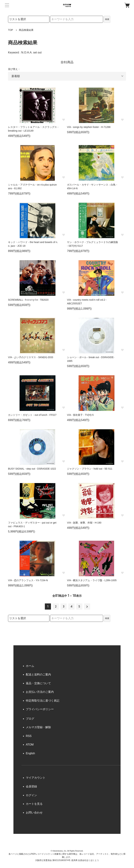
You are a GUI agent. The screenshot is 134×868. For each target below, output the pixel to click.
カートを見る (34, 804)
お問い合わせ (34, 813)
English (30, 753)
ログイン (31, 795)
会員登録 (31, 786)
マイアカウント (36, 778)
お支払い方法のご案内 (40, 692)
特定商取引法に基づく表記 (43, 701)
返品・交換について (38, 683)
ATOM (30, 745)
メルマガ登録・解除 (38, 727)
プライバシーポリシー (40, 709)
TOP (11, 30)
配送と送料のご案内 (38, 674)
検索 (107, 19)
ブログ (30, 719)
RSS (29, 736)
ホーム (30, 666)
